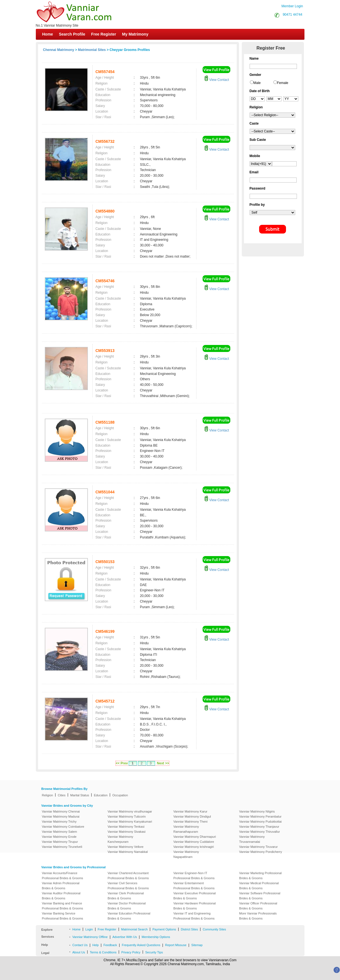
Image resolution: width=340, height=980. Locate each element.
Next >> (163, 763)
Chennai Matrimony (59, 50)
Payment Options (164, 929)
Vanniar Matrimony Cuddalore (194, 842)
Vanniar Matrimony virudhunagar (130, 811)
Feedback (110, 945)
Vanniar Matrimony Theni (191, 822)
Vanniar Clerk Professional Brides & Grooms (126, 896)
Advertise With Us (125, 937)
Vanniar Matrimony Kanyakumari (130, 822)
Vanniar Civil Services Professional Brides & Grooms (128, 886)
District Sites (189, 929)
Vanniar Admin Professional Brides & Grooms (61, 886)
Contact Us (80, 945)
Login (89, 929)
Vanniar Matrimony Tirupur (60, 842)
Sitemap (197, 945)
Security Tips (154, 952)
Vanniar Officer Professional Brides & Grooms (258, 906)
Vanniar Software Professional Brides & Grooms (260, 896)
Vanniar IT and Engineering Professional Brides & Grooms (194, 916)
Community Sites (214, 929)
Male (257, 83)
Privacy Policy (131, 952)
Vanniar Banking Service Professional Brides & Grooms (63, 916)
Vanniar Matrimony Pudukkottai (261, 822)
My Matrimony (135, 34)
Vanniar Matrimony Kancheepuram (121, 839)
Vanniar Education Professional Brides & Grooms (129, 916)
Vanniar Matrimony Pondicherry (261, 852)
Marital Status (80, 795)
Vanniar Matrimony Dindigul (192, 816)
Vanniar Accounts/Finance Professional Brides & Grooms (63, 876)
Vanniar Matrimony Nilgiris (257, 811)
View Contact (217, 80)
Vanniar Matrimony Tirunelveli (62, 847)
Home (48, 34)
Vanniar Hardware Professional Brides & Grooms (195, 906)
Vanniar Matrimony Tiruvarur (259, 847)
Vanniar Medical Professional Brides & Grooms (259, 886)
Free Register (104, 34)
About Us (79, 952)
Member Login (292, 6)
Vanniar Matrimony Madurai (61, 816)
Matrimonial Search (134, 929)
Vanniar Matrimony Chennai (61, 811)
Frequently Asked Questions (141, 945)
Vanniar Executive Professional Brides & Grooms (195, 896)
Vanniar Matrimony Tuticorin (127, 816)
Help (96, 945)
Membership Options (156, 937)
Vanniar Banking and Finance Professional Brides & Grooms (63, 906)
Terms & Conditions (103, 952)
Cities (62, 795)
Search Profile (72, 34)
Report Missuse (176, 945)
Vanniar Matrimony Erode (59, 837)
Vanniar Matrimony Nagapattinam (186, 854)
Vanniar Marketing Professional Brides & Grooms (261, 876)
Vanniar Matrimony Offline (90, 937)
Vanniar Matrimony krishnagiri (194, 847)
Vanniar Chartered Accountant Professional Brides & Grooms (128, 876)
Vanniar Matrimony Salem (60, 832)
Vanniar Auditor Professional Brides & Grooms (61, 896)
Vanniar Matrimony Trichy (59, 822)
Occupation (120, 795)
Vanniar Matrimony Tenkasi (126, 827)
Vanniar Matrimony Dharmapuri (195, 837)
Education (101, 795)
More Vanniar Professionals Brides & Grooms (258, 916)
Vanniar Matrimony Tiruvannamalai (252, 839)
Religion (48, 795)
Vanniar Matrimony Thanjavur (259, 827)
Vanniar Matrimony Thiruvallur (260, 832)
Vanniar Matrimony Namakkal (128, 852)
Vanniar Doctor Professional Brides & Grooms (127, 906)
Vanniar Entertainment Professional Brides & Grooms (194, 886)
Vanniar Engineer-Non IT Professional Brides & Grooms (194, 876)
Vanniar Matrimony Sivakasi (127, 832)
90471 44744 (292, 15)
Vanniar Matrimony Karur (190, 811)
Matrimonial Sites (92, 50)
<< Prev (122, 763)
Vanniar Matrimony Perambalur (260, 816)
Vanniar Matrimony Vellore (126, 847)
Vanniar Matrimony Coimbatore (63, 827)
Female (283, 83)
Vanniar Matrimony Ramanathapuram (186, 829)
